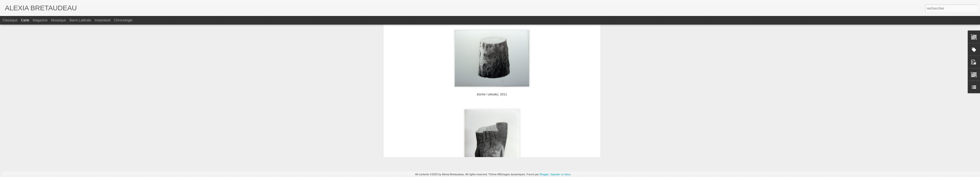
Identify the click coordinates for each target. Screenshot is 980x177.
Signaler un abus (560, 174)
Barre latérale (80, 20)
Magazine (40, 20)
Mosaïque (58, 20)
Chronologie (123, 20)
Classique (10, 20)
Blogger (544, 174)
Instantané (103, 20)
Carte (25, 20)
